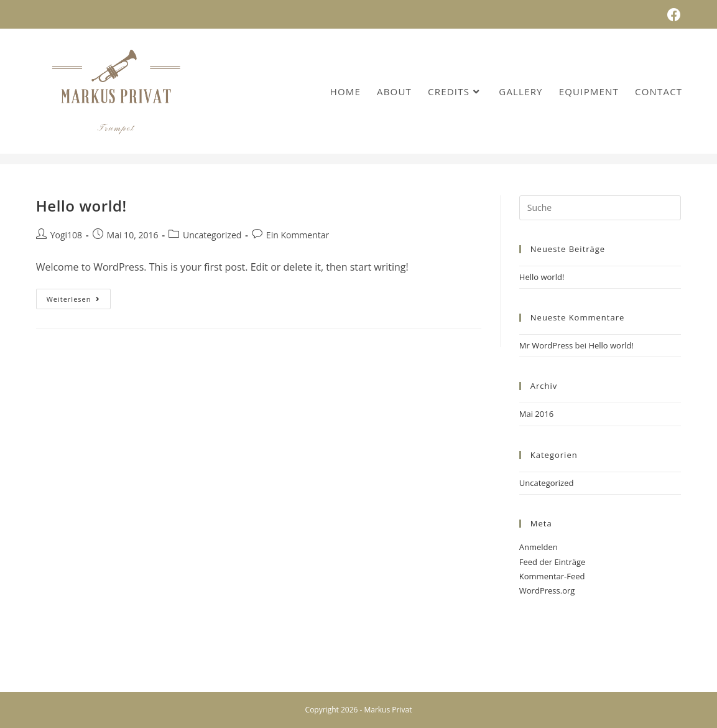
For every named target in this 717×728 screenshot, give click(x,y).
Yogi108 (66, 235)
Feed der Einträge (553, 562)
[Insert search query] (600, 208)
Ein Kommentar (298, 235)
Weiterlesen (79, 301)
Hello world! (81, 206)
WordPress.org (547, 590)
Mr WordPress (546, 345)
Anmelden (539, 547)
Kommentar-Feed (552, 576)
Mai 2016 (536, 414)
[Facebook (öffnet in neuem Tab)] (672, 15)
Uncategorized (212, 235)
